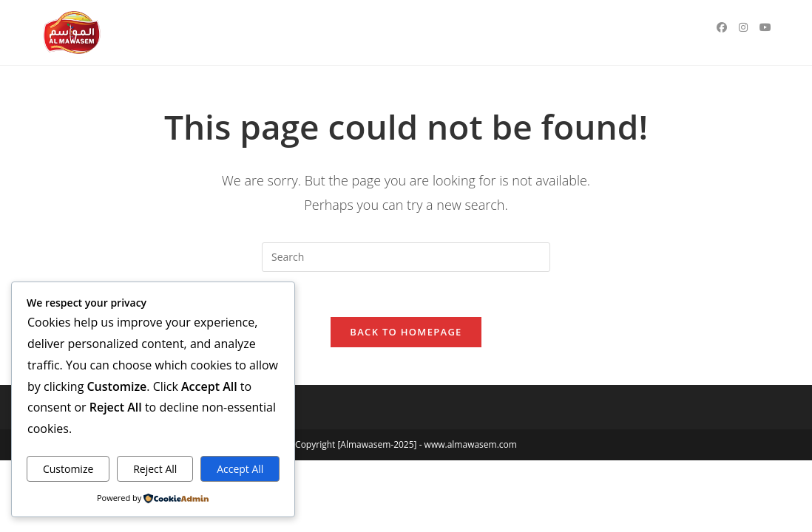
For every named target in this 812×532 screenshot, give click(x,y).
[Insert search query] (406, 257)
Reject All (155, 469)
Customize (68, 469)
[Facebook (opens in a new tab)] (722, 27)
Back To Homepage (406, 332)
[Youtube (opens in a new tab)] (765, 27)
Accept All (240, 469)
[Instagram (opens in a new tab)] (743, 27)
